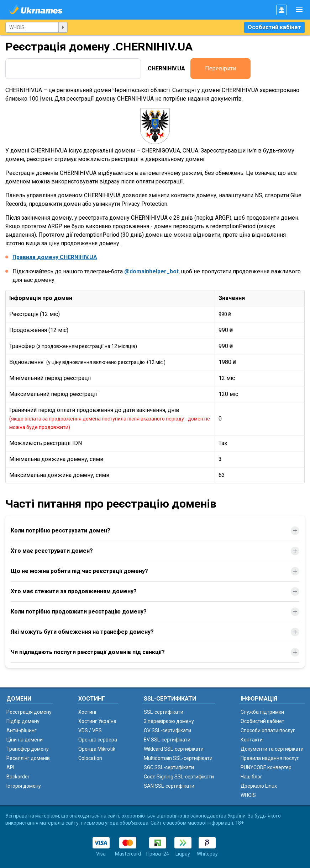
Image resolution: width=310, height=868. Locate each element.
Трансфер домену (28, 749)
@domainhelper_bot (151, 271)
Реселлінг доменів (28, 758)
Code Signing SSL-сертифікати (179, 777)
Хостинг (88, 712)
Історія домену (24, 786)
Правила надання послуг (270, 758)
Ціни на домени (25, 740)
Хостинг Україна (97, 721)
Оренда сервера (98, 740)
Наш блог (251, 777)
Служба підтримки (262, 712)
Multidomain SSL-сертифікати (178, 758)
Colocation (90, 758)
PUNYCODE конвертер (266, 767)
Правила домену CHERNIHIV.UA (55, 257)
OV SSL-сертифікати (167, 730)
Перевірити (220, 68)
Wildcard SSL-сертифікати (174, 749)
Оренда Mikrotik (97, 749)
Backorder (18, 777)
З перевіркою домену (169, 721)
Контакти (252, 740)
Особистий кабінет (274, 27)
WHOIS (248, 795)
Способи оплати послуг (268, 730)
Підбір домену (23, 721)
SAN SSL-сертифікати (169, 786)
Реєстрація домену (29, 712)
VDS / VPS (90, 730)
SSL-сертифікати (164, 712)
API (10, 767)
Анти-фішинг (22, 730)
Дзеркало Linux (259, 786)
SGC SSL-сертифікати (169, 767)
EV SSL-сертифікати (167, 740)
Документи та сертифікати (272, 749)
